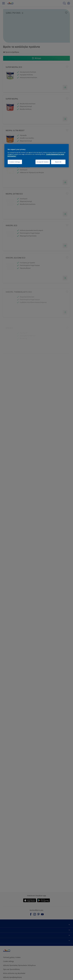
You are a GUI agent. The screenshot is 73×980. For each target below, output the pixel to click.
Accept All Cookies (43, 162)
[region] (37, 156)
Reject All (58, 162)
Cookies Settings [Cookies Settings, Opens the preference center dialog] (15, 162)
